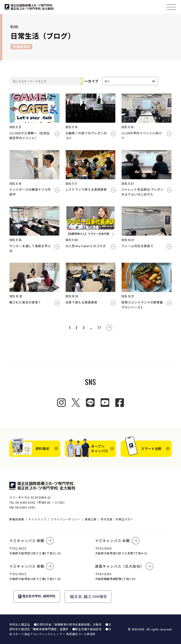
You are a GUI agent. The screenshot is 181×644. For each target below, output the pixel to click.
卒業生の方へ (124, 519)
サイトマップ (37, 519)
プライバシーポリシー (65, 519)
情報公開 (90, 519)
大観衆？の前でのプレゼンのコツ (86, 135)
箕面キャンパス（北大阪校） (124, 566)
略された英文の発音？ (25, 302)
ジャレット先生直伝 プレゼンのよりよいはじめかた (142, 192)
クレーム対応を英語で (137, 246)
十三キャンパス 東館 (32, 566)
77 (99, 327)
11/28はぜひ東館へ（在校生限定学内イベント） (30, 135)
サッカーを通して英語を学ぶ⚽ (30, 248)
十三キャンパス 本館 (117, 541)
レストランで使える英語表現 (86, 189)
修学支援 (107, 519)
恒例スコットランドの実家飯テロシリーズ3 (142, 305)
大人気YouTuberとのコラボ (86, 246)
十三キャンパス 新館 (32, 541)
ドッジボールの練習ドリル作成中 (30, 192)
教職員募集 (17, 519)
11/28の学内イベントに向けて (142, 135)
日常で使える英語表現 (81, 302)
